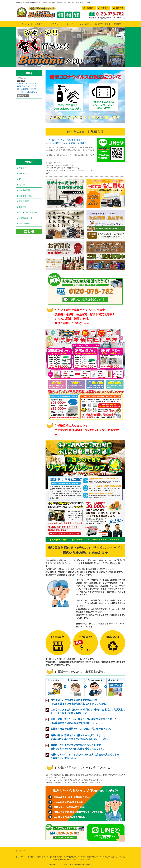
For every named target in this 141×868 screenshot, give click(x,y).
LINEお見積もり (25, 218)
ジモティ (23, 173)
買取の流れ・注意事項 (86, 857)
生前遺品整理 (24, 190)
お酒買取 (23, 207)
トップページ (24, 24)
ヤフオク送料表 (83, 859)
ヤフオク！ (39, 24)
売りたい (55, 24)
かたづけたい (86, 24)
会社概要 (117, 24)
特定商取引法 (24, 224)
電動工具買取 (24, 201)
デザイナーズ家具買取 (28, 212)
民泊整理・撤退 (102, 24)
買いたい (70, 24)
